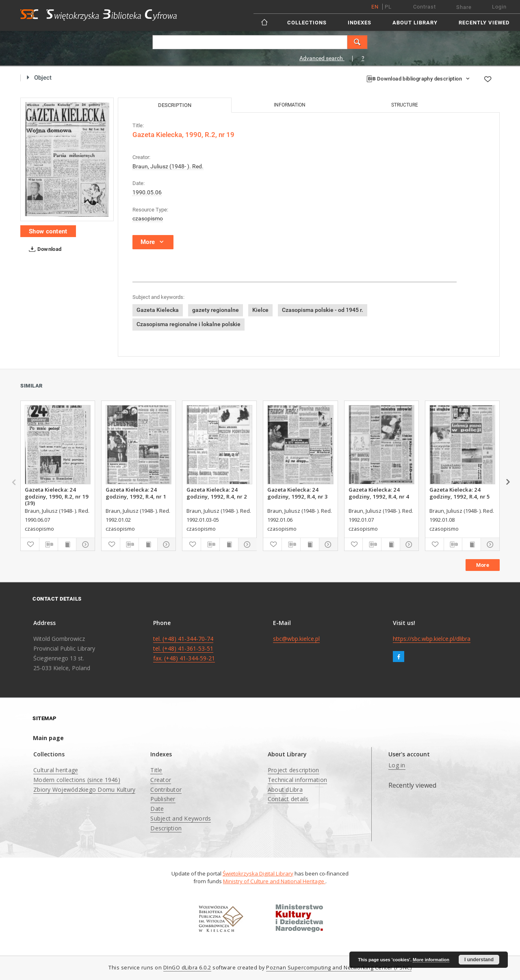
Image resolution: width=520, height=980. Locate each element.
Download (44, 249)
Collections (307, 23)
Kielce (260, 310)
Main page (48, 738)
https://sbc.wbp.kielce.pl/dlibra (432, 639)
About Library (415, 23)
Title (156, 770)
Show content (48, 231)
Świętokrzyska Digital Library (258, 873)
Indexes (360, 23)
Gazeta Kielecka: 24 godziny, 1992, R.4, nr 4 (379, 493)
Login (499, 7)
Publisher (163, 799)
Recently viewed (484, 23)
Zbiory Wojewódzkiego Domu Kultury (84, 789)
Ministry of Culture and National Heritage (274, 881)
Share (464, 7)
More (483, 565)
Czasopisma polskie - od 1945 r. (323, 310)
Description (166, 828)
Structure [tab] (405, 105)
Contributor (166, 789)
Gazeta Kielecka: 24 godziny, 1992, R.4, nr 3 (298, 493)
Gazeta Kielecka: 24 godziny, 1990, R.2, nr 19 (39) (57, 496)
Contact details (288, 799)
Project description (294, 770)
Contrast (425, 7)
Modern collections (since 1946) (77, 780)
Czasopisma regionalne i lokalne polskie (188, 324)
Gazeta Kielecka (158, 310)
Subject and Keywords (181, 818)
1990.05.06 (147, 192)
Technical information (297, 780)
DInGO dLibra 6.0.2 (187, 968)
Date (157, 809)
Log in (397, 765)
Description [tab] (175, 105)
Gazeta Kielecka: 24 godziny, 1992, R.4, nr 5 (460, 493)
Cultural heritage (56, 770)
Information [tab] (290, 105)
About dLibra (285, 789)
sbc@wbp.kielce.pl (296, 639)
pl (388, 7)
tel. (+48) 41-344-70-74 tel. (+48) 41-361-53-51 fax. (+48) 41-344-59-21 (184, 648)
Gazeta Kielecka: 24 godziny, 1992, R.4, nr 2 (217, 493)
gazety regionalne (216, 310)
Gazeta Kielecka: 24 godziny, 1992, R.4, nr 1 (136, 493)
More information (431, 960)
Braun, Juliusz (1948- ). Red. (168, 166)
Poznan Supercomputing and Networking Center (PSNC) (339, 968)
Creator (161, 780)
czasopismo (148, 218)
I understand (479, 960)
